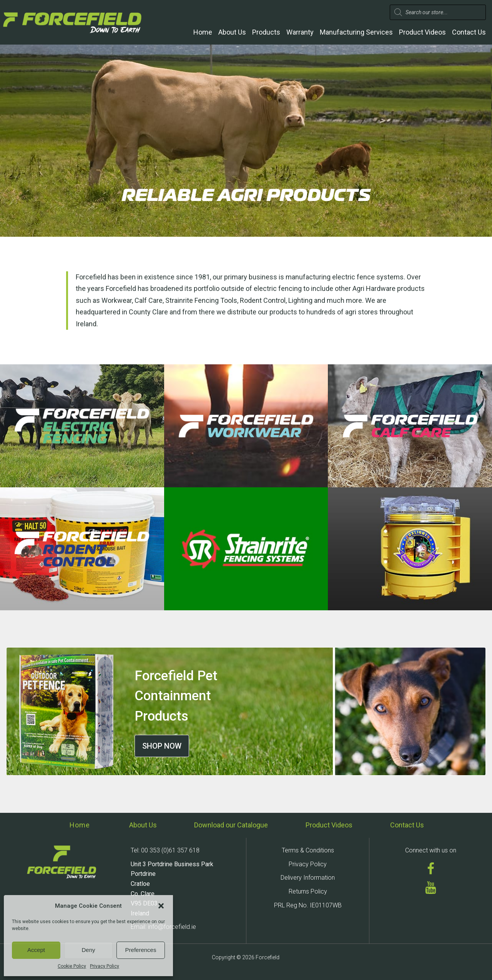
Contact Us (469, 32)
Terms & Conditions (308, 850)
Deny (88, 950)
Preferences (141, 950)
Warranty (300, 32)
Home (203, 32)
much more (344, 300)
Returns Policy (308, 891)
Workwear (117, 300)
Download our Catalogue (231, 825)
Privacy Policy (105, 966)
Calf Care (149, 300)
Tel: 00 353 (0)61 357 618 (165, 850)
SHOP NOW (162, 746)
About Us (232, 32)
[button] (161, 906)
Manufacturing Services (356, 32)
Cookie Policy (72, 966)
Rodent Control (263, 300)
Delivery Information (308, 878)
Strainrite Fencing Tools (201, 300)
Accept (36, 950)
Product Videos (422, 32)
